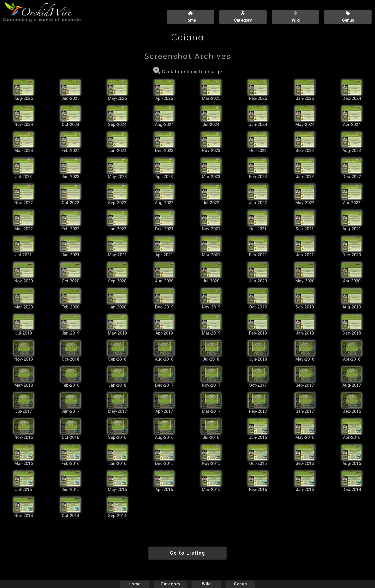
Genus (240, 584)
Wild (206, 584)
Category (171, 584)
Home (135, 584)
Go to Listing (187, 553)
